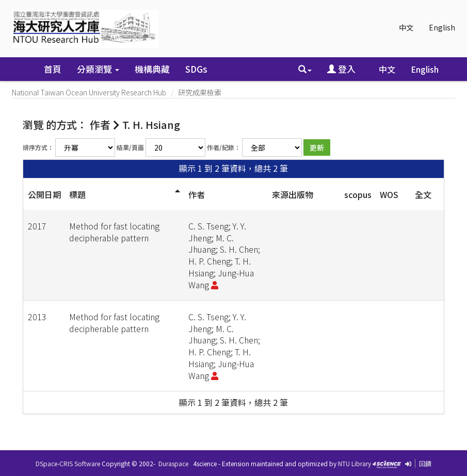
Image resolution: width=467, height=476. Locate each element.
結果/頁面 (130, 147)
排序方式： (38, 147)
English (442, 27)
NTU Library (355, 463)
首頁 (53, 69)
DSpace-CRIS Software (68, 463)
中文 (406, 27)
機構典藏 (152, 69)
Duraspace (173, 463)
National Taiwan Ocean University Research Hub (89, 92)
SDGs (196, 69)
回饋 (425, 463)
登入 (341, 69)
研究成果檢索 (200, 92)
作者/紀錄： (224, 147)
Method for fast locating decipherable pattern (114, 232)
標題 (77, 194)
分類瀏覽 (98, 69)
